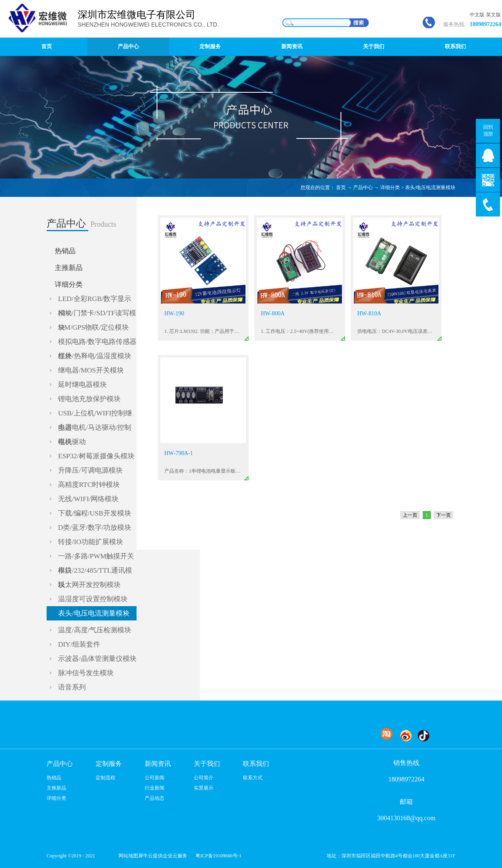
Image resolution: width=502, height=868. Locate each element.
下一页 (444, 515)
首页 (47, 46)
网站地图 (127, 856)
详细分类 (390, 187)
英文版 (493, 15)
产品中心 (363, 187)
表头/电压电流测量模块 (430, 187)
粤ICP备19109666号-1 (219, 856)
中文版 (477, 15)
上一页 (410, 515)
